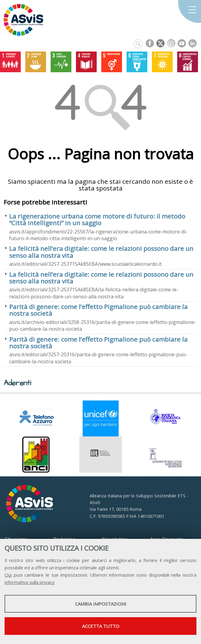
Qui (8, 575)
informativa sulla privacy (30, 582)
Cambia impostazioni (101, 604)
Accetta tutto (101, 626)
